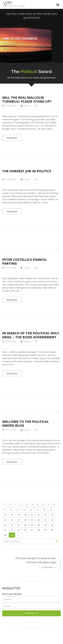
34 (12, 525)
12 (24, 510)
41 (5, 530)
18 (12, 515)
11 (17, 510)
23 (45, 515)
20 (25, 515)
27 (19, 520)
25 (5, 520)
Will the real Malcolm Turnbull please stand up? (27, 99)
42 (12, 530)
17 (5, 515)
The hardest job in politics (27, 171)
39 (45, 525)
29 (32, 520)
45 (32, 530)
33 (5, 525)
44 (25, 530)
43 (19, 530)
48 (52, 530)
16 (51, 510)
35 (19, 525)
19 (19, 515)
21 (32, 515)
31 (45, 520)
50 (12, 535)
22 (39, 515)
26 (12, 520)
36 (25, 525)
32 (52, 520)
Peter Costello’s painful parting (25, 261)
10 (11, 510)
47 (45, 530)
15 (44, 510)
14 (37, 510)
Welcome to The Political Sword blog (25, 423)
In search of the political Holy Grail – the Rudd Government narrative (31, 337)
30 (39, 520)
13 (31, 510)
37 (32, 525)
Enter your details (12, 594)
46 (39, 530)
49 (5, 535)
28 (25, 520)
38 (39, 525)
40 (52, 525)
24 (52, 515)
